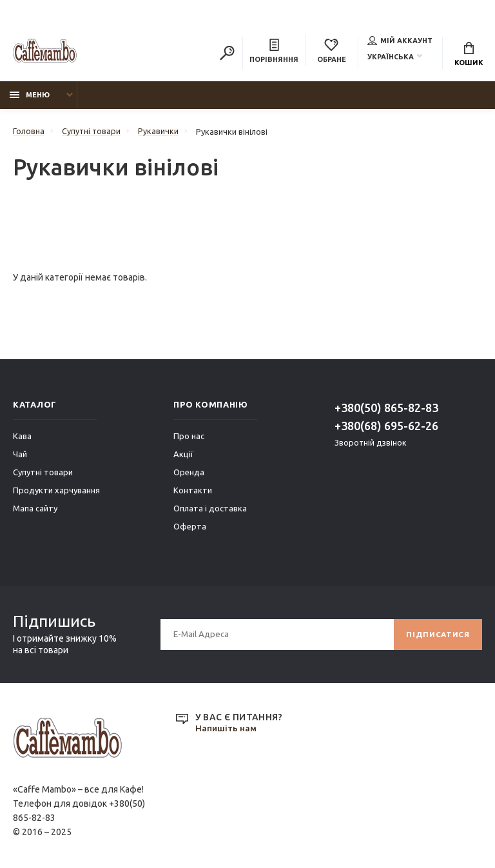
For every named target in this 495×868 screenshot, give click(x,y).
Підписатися (437, 637)
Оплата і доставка (210, 511)
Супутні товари (43, 475)
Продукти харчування (56, 493)
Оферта (190, 529)
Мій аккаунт (400, 41)
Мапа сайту (35, 511)
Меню (30, 97)
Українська (391, 57)
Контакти (193, 493)
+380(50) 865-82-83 (386, 410)
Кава (22, 439)
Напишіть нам (227, 731)
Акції (183, 457)
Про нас (189, 439)
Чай (20, 457)
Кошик (469, 55)
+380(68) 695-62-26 (386, 428)
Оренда (189, 475)
